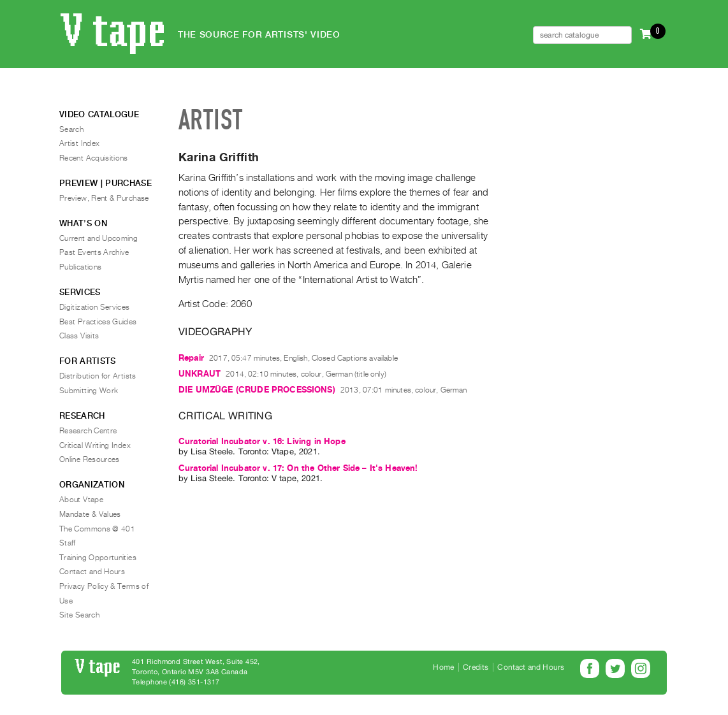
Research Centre (88, 431)
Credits (476, 667)
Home (443, 667)
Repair (191, 358)
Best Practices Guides (98, 322)
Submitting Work (89, 391)
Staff (68, 543)
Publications (80, 267)
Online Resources (90, 459)
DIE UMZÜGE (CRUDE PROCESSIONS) (257, 390)
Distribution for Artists (98, 376)
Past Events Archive (94, 252)
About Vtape (81, 500)
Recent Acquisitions (94, 158)
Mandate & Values (90, 514)
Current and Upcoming (98, 238)
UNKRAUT (200, 374)
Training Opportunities (98, 558)
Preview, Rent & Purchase (104, 198)
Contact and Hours (92, 572)
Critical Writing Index (95, 445)
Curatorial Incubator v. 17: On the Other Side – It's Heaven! (298, 468)
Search (71, 129)
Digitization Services (95, 307)
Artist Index (79, 143)
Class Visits (79, 336)
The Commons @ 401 (97, 529)
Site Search (79, 615)
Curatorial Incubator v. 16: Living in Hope (262, 441)
